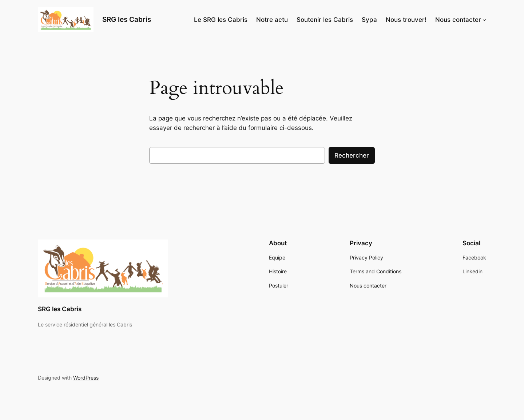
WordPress (86, 378)
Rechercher (352, 155)
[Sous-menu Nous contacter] (484, 20)
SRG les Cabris (127, 19)
